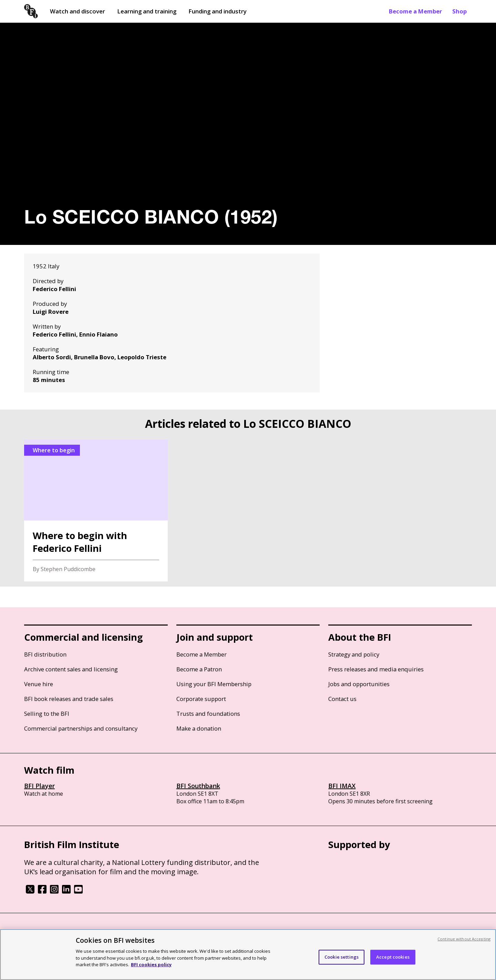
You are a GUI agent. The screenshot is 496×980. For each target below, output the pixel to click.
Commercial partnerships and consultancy (81, 728)
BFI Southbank (198, 786)
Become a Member (415, 11)
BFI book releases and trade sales (69, 699)
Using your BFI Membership (214, 684)
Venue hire (39, 684)
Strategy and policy (354, 654)
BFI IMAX (342, 786)
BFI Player (39, 786)
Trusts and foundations (208, 714)
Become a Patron (199, 669)
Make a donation (199, 728)
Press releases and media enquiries (376, 669)
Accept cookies (393, 957)
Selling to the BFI (47, 714)
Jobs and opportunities (359, 684)
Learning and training (147, 11)
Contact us (342, 699)
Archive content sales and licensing (71, 669)
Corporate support (201, 699)
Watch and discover (77, 11)
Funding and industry (218, 11)
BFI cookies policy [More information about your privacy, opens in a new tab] (151, 964)
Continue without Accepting (464, 939)
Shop (459, 11)
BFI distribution (45, 654)
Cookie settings (342, 957)
